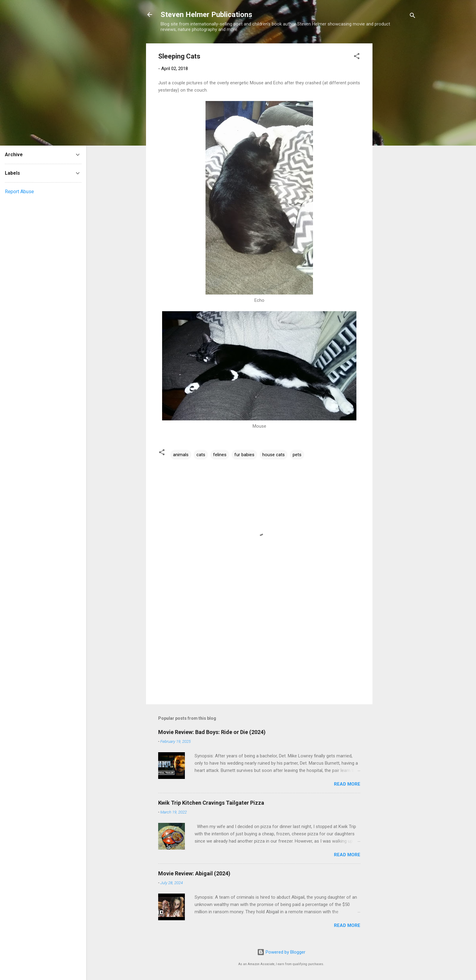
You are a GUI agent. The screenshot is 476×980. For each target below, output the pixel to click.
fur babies (244, 455)
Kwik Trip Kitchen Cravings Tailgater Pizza (211, 803)
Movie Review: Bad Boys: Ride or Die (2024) (212, 732)
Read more (347, 784)
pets (297, 455)
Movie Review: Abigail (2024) (194, 873)
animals (181, 455)
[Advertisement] (397, 134)
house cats (274, 455)
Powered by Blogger (281, 952)
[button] (357, 57)
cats (201, 455)
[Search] (413, 17)
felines (220, 455)
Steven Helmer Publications (206, 15)
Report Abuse (19, 192)
